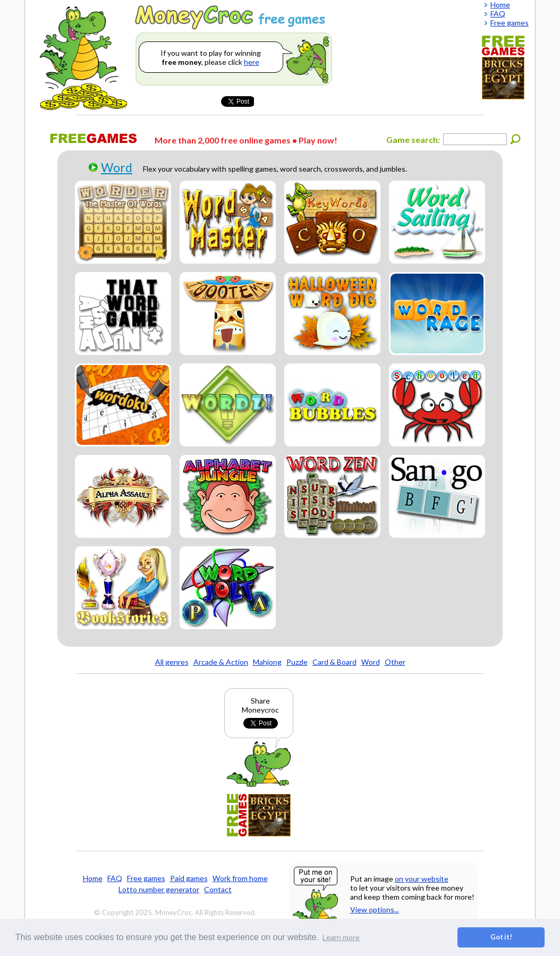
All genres (172, 662)
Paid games (189, 878)
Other (395, 662)
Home (93, 878)
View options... (375, 910)
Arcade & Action (221, 662)
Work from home (240, 878)
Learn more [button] (341, 937)
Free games (146, 878)
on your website (422, 879)
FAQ (115, 878)
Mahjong (267, 662)
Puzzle (297, 662)
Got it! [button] (501, 937)
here (252, 62)
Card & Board (334, 662)
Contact (218, 889)
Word (117, 167)
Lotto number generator (159, 889)
